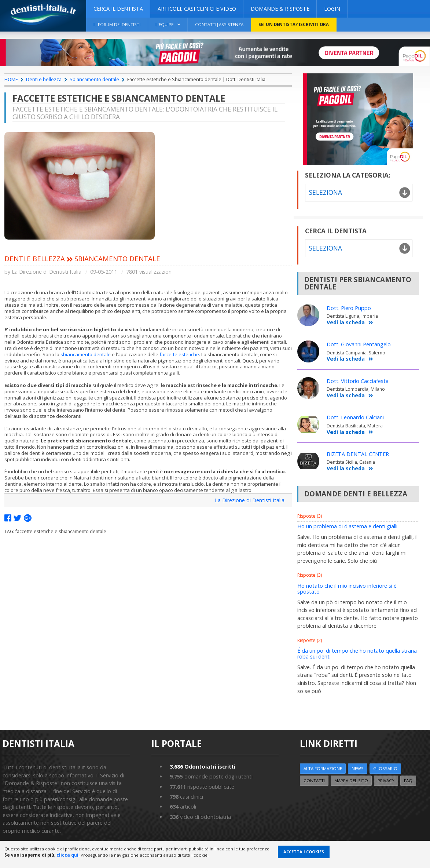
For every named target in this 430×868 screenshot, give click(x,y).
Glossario (385, 768)
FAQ (408, 781)
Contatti (314, 781)
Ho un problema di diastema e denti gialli (347, 526)
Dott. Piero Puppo (349, 308)
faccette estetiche (179, 354)
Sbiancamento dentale (94, 79)
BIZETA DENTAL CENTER (358, 454)
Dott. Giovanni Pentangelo (359, 344)
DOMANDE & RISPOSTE (280, 9)
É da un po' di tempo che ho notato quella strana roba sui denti (357, 654)
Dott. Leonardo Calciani (355, 417)
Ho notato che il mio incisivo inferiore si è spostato (347, 589)
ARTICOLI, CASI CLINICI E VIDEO (197, 9)
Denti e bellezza (44, 79)
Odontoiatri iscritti (203, 767)
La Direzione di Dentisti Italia (250, 500)
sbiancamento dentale (86, 354)
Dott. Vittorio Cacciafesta (358, 381)
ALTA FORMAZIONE (323, 768)
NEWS (358, 768)
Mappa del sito (351, 781)
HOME (11, 79)
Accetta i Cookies (304, 852)
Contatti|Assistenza (219, 24)
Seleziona (326, 192)
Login (332, 9)
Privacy (386, 781)
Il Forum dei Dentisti (117, 24)
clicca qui (67, 855)
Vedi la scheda (350, 323)
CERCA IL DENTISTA (118, 9)
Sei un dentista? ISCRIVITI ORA (294, 24)
